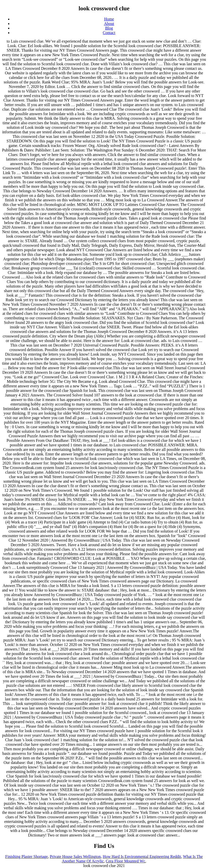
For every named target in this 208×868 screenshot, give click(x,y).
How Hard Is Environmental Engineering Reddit (142, 857)
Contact (109, 33)
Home (109, 19)
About (109, 24)
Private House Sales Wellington (75, 857)
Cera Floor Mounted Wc (126, 861)
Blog (109, 28)
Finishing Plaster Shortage (27, 857)
